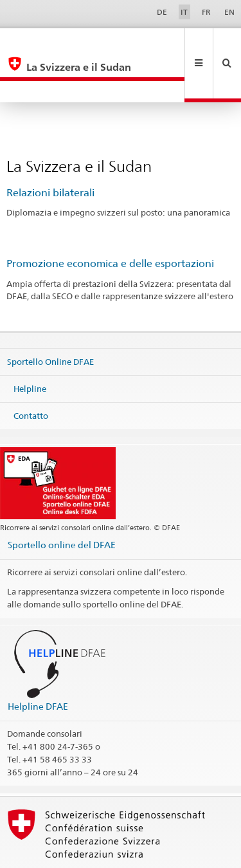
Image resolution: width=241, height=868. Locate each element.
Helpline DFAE (38, 663)
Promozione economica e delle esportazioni (110, 220)
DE (162, 12)
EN (229, 12)
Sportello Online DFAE (50, 319)
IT (184, 12)
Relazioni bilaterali (50, 150)
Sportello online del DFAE (62, 502)
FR (206, 12)
